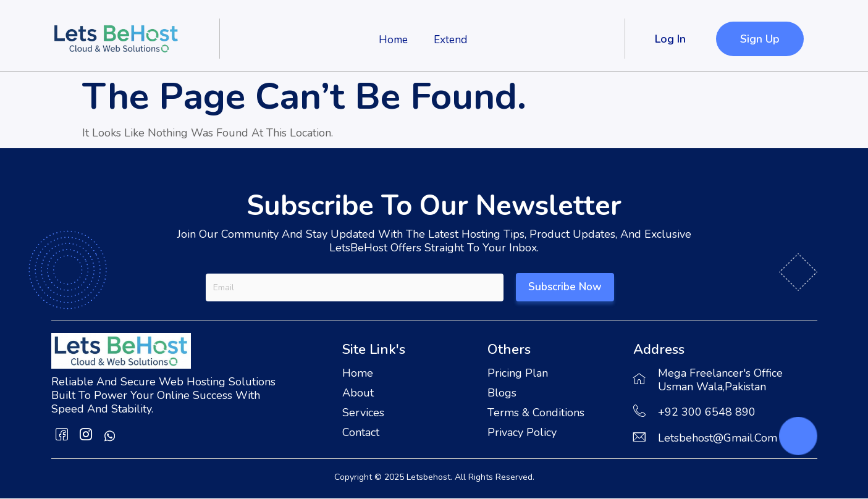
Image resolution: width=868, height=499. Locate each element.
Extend (451, 39)
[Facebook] (62, 436)
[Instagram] (86, 436)
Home (391, 39)
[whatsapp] (110, 436)
